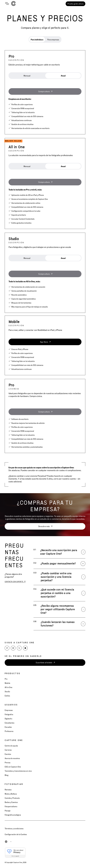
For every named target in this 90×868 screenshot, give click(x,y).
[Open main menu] (7, 4)
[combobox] (10, 842)
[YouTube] (25, 648)
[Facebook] (7, 648)
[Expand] (83, 552)
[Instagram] (13, 648)
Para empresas (53, 40)
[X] (19, 648)
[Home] (13, 4)
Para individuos (37, 40)
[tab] (37, 39)
